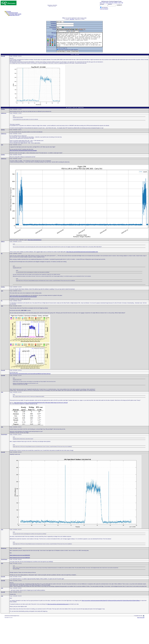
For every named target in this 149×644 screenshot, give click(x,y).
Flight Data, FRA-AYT (15, 15)
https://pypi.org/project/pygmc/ (35, 243)
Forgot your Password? (104, 9)
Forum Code (48, 37)
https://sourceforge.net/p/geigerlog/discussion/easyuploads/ (23, 153)
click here (72, 19)
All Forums (8, 11)
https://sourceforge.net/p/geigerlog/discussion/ (58, 607)
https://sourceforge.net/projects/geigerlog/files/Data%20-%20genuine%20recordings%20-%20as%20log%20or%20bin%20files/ (111, 603)
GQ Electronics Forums (13, 13)
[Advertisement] (48, 632)
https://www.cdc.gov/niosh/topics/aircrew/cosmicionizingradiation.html (82, 255)
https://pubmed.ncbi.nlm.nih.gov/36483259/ (20, 558)
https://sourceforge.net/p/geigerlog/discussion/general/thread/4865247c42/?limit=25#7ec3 (30, 377)
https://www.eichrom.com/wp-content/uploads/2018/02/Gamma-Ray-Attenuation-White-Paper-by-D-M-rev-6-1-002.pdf (41, 406)
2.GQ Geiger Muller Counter (15, 14)
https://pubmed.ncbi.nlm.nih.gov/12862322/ (20, 560)
